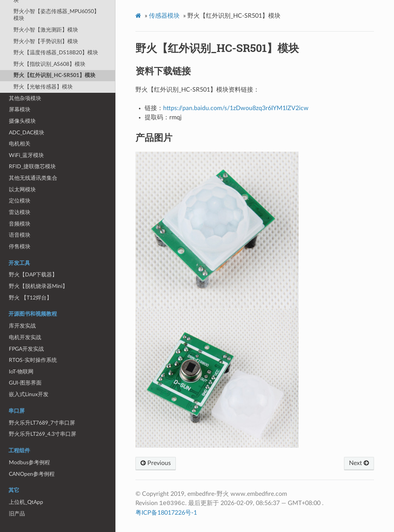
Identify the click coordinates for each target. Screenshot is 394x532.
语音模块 (20, 235)
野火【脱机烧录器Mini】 (38, 286)
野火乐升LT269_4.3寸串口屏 (43, 434)
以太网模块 (22, 190)
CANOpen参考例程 (32, 474)
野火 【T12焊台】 (30, 298)
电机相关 (20, 144)
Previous (156, 463)
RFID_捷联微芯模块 (32, 166)
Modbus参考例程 (29, 463)
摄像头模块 (22, 121)
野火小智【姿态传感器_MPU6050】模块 (56, 15)
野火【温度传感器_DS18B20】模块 (56, 53)
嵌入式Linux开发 (29, 394)
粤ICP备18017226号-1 (166, 513)
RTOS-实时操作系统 (33, 360)
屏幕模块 (20, 110)
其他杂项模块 (25, 98)
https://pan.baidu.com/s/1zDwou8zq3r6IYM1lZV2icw (236, 108)
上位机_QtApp (26, 502)
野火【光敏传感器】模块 (43, 87)
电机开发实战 (25, 337)
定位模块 (20, 201)
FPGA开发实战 (26, 349)
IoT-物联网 (21, 372)
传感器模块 (164, 16)
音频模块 (20, 224)
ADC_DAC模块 (27, 133)
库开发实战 (22, 326)
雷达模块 (20, 212)
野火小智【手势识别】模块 (46, 41)
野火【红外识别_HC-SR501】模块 (54, 75)
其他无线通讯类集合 (33, 178)
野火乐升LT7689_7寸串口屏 (42, 423)
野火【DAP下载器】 (33, 275)
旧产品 (17, 514)
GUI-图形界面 (25, 383)
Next (359, 463)
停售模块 (20, 247)
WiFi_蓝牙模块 (26, 155)
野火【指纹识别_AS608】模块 (49, 64)
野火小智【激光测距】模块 (46, 30)
